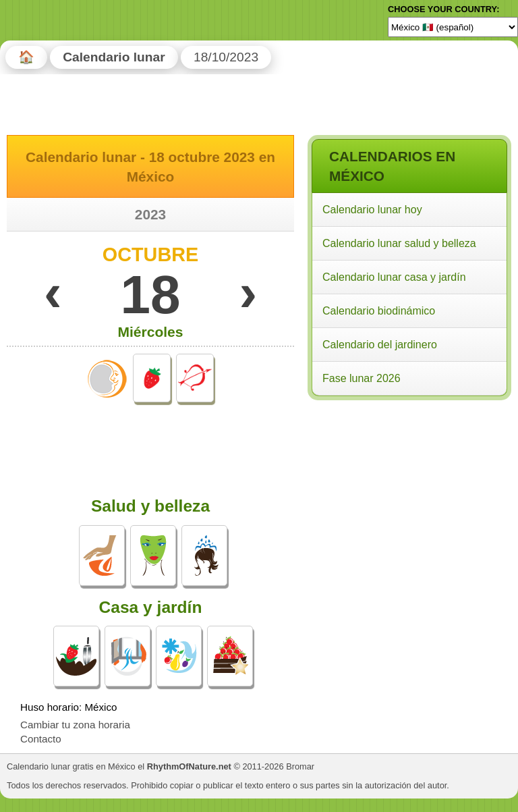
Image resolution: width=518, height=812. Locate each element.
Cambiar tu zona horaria (75, 725)
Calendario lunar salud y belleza (399, 243)
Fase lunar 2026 (362, 378)
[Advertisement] (409, 491)
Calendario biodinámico (379, 311)
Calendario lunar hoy (372, 210)
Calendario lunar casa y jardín (394, 277)
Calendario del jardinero (380, 345)
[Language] (453, 27)
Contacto (41, 739)
